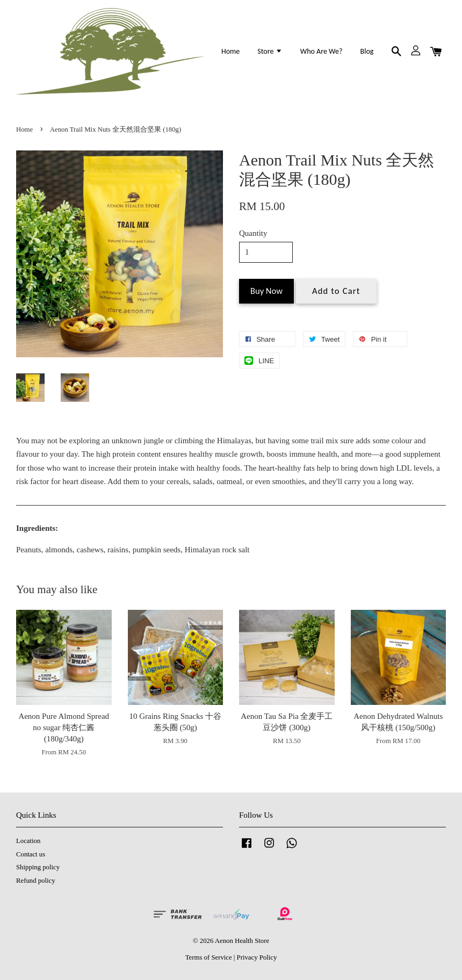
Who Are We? (322, 51)
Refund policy (36, 881)
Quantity (253, 233)
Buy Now (266, 291)
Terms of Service (209, 957)
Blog (367, 51)
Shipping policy (38, 867)
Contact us (31, 854)
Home (230, 51)
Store (270, 51)
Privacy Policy (257, 957)
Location (28, 841)
